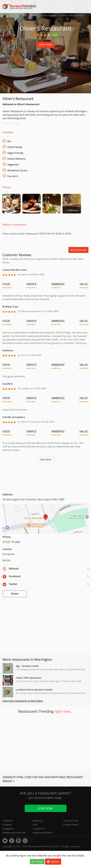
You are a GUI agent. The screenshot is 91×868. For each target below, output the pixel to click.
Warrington (49, 15)
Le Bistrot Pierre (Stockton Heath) (34, 690)
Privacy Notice (71, 825)
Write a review (79, 250)
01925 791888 (11, 542)
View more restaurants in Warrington (23, 701)
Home (6, 15)
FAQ (35, 825)
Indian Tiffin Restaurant (29, 678)
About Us (38, 821)
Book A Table (46, 45)
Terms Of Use (71, 821)
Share (15, 594)
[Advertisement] (45, 477)
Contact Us (39, 829)
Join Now (45, 808)
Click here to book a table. (55, 233)
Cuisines (7, 825)
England (19, 15)
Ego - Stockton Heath (27, 666)
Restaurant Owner (43, 833)
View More (45, 459)
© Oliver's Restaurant (12, 123)
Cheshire (33, 15)
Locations (8, 821)
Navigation (8, 829)
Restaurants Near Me (14, 833)
